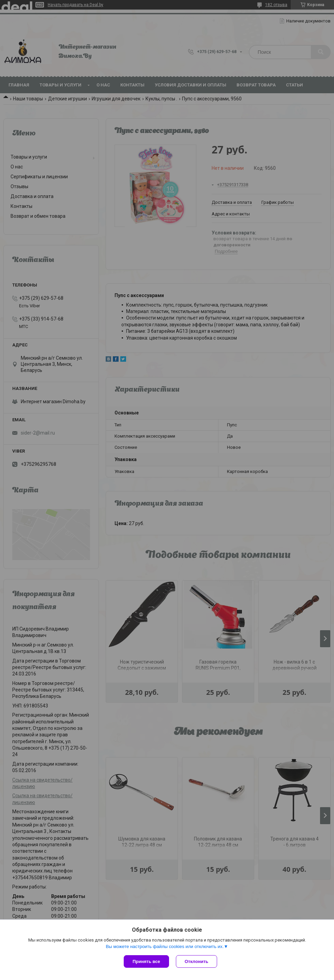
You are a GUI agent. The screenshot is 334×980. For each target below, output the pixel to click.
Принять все (146, 961)
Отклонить (196, 961)
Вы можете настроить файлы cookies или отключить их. (165, 946)
